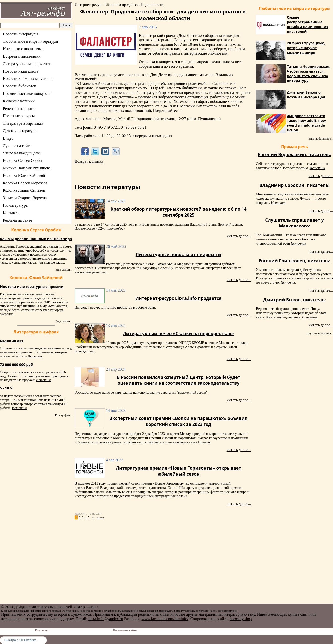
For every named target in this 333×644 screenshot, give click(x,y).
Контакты (11, 213)
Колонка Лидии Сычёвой (24, 190)
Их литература (15, 205)
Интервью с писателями (23, 49)
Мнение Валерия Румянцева (27, 168)
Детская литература (20, 131)
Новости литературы (21, 34)
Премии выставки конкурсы (27, 94)
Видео (8, 138)
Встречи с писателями (22, 56)
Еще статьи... (64, 270)
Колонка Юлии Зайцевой (24, 175)
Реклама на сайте (17, 220)
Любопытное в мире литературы (30, 41)
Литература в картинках (23, 123)
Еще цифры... (63, 415)
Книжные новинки (19, 101)
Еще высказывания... (320, 333)
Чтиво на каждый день (22, 153)
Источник (35, 356)
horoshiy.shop (241, 619)
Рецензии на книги (19, 108)
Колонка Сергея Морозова (25, 183)
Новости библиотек (20, 86)
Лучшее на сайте (17, 146)
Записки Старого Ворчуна (25, 198)
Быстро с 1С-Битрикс (20, 640)
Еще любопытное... (321, 139)
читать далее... (239, 236)
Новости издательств (21, 71)
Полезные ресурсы (19, 116)
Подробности (152, 5)
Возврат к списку (89, 161)
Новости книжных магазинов (28, 79)
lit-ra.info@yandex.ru (106, 619)
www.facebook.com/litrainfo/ (165, 619)
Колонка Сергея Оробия (23, 161)
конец (100, 517)
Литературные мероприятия (27, 64)
